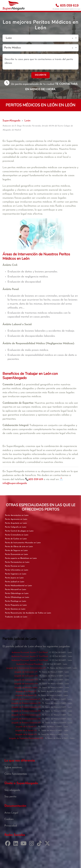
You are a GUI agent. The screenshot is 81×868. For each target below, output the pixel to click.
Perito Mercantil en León (16, 590)
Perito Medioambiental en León (18, 586)
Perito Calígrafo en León (16, 527)
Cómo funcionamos (16, 774)
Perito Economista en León (17, 554)
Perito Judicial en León (15, 582)
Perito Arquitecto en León (16, 523)
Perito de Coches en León (16, 539)
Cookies (9, 819)
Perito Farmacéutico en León (17, 562)
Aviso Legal (77, 9)
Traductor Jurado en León (16, 617)
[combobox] (37, 38)
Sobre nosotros (13, 768)
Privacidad (11, 826)
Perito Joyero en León (14, 578)
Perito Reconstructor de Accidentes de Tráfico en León (28, 613)
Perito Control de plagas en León (19, 531)
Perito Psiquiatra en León (16, 605)
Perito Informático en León (17, 570)
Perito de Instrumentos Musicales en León (23, 543)
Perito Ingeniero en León (16, 574)
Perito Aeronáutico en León (17, 515)
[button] (73, 38)
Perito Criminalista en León (17, 535)
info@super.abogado (15, 483)
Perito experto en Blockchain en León (21, 558)
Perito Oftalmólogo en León (17, 597)
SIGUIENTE (41, 75)
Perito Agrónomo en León (16, 519)
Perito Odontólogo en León (17, 593)
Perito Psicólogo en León (16, 601)
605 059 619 (67, 6)
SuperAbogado (11, 121)
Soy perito (10, 797)
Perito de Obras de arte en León (19, 547)
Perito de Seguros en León (16, 551)
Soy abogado (12, 790)
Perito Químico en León (15, 609)
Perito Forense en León (15, 566)
